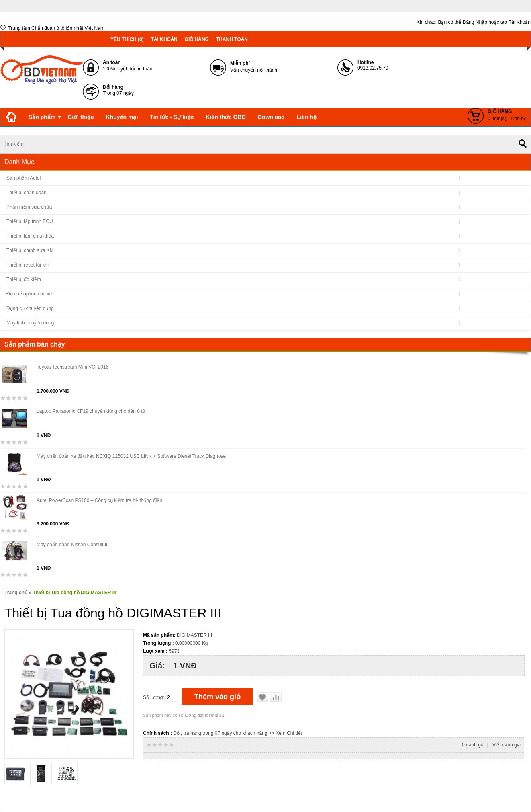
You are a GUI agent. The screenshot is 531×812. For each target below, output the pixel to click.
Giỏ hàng (197, 39)
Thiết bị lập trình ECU (30, 221)
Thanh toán (232, 39)
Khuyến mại (122, 117)
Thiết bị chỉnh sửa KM (30, 250)
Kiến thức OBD (226, 117)
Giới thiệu (81, 117)
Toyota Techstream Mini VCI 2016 (73, 367)
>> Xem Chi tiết (285, 733)
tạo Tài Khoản (516, 22)
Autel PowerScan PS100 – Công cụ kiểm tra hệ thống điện (99, 500)
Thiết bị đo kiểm (24, 279)
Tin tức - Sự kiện (172, 117)
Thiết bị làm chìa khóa (30, 236)
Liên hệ (307, 117)
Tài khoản (164, 39)
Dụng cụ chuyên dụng (30, 308)
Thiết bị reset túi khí (28, 265)
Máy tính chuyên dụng (30, 323)
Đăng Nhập (475, 22)
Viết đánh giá (506, 745)
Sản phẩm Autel (23, 178)
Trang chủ (16, 593)
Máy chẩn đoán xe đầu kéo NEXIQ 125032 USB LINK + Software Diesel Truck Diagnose (131, 456)
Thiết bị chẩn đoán (27, 193)
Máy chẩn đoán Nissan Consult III (73, 545)
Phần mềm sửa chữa (29, 207)
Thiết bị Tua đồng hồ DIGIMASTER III (74, 593)
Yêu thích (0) (127, 39)
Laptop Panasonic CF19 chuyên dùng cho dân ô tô (91, 411)
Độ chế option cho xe (29, 294)
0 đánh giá (473, 745)
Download (271, 117)
